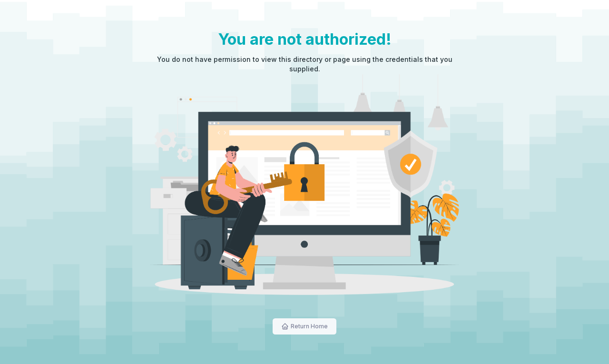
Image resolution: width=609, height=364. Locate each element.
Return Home (309, 326)
